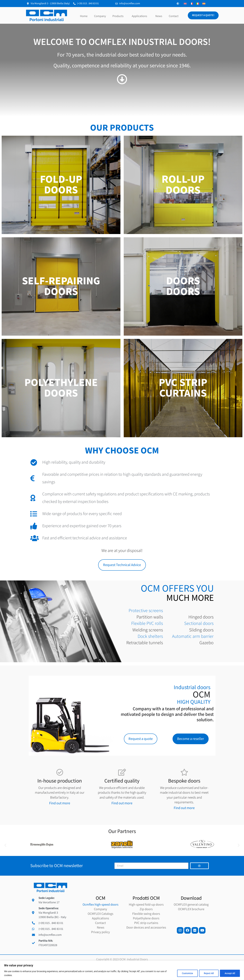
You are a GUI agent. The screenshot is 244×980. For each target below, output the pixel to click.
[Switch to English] (185, 4)
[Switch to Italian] (198, 4)
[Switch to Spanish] (204, 4)
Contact (174, 16)
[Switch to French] (191, 4)
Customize (187, 973)
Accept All (230, 973)
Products (119, 16)
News (159, 16)
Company (100, 16)
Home (84, 16)
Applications (140, 16)
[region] (122, 970)
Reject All (209, 973)
